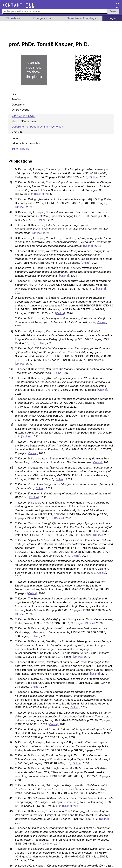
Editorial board (21, 149)
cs (118, 3)
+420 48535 (23, 116)
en (118, 7)
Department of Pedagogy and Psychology (37, 127)
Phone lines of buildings (81, 18)
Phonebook (13, 18)
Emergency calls (43, 18)
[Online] (94, 177)
